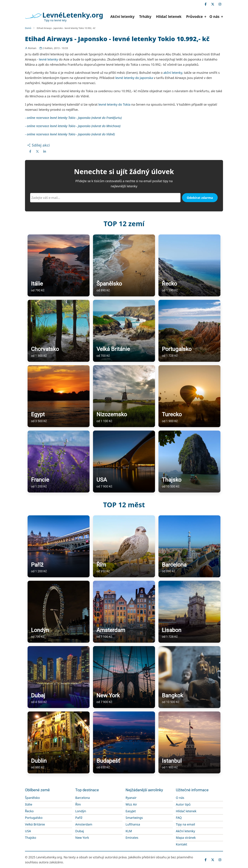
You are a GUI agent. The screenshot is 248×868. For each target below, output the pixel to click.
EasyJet (131, 811)
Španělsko (32, 798)
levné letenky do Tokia (114, 104)
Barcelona (82, 798)
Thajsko (31, 838)
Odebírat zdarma (200, 198)
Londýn (81, 811)
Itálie (29, 804)
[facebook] (205, 4)
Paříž (79, 818)
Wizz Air (131, 804)
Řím (78, 804)
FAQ (179, 818)
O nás (180, 798)
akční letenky (173, 73)
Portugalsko (34, 818)
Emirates (132, 838)
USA (28, 831)
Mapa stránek (186, 838)
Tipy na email (185, 824)
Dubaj (80, 831)
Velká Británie (35, 824)
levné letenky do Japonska (134, 78)
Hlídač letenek (169, 17)
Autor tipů (183, 804)
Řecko (29, 811)
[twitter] (213, 4)
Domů (28, 28)
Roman (32, 48)
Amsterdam (84, 824)
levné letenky (48, 59)
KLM (129, 831)
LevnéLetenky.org (73, 15)
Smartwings (134, 818)
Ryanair (131, 798)
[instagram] (220, 4)
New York (82, 838)
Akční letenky (122, 17)
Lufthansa (133, 824)
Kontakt (182, 844)
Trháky (145, 17)
